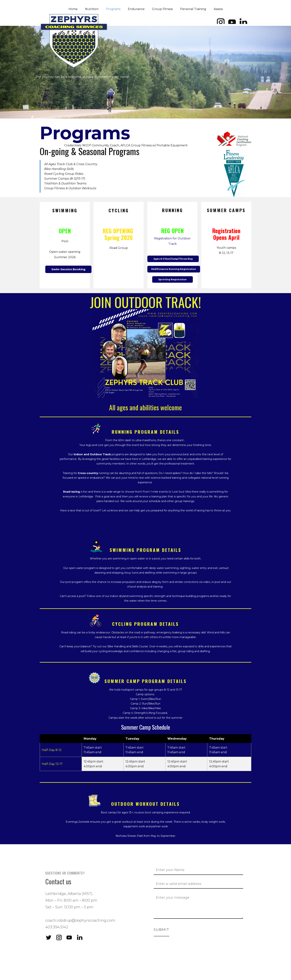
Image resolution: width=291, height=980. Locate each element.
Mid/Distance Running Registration (174, 269)
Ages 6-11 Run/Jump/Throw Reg (173, 259)
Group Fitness (162, 9)
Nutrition (92, 9)
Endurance (136, 9)
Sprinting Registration (173, 279)
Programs (113, 9)
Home (73, 9)
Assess (218, 9)
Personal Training (193, 9)
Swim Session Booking (68, 269)
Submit (161, 930)
